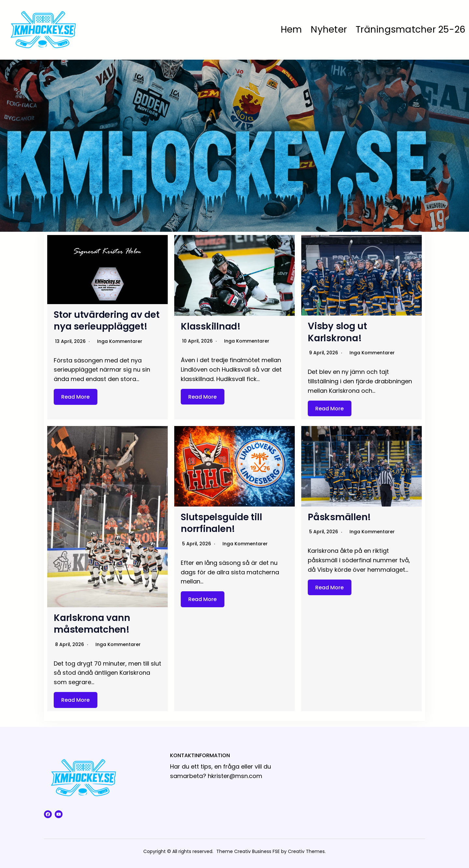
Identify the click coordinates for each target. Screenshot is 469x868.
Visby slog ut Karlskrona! (337, 332)
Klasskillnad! (211, 326)
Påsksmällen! (339, 517)
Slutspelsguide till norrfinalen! (221, 523)
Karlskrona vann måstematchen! (92, 624)
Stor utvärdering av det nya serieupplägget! (107, 321)
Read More (75, 397)
